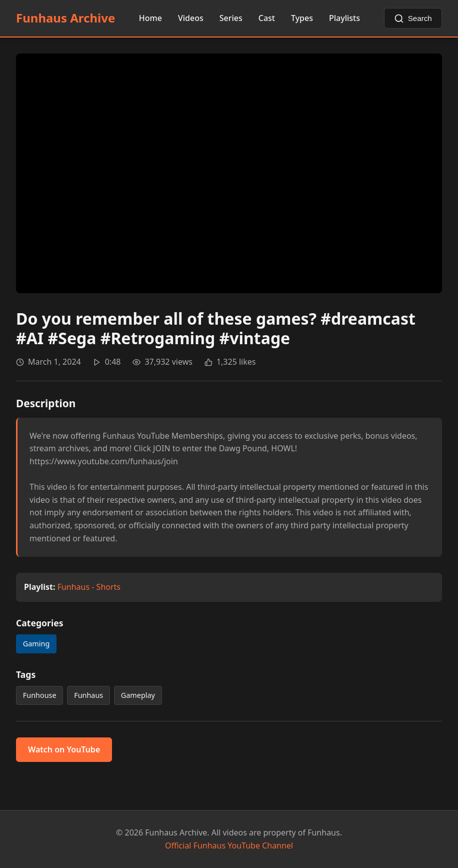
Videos (191, 18)
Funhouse (40, 695)
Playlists (344, 18)
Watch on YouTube (64, 749)
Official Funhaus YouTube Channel (229, 845)
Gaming (36, 644)
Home (150, 18)
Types (302, 18)
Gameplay (138, 695)
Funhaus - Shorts (89, 587)
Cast (267, 18)
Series (231, 18)
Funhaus (88, 695)
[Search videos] (413, 18)
